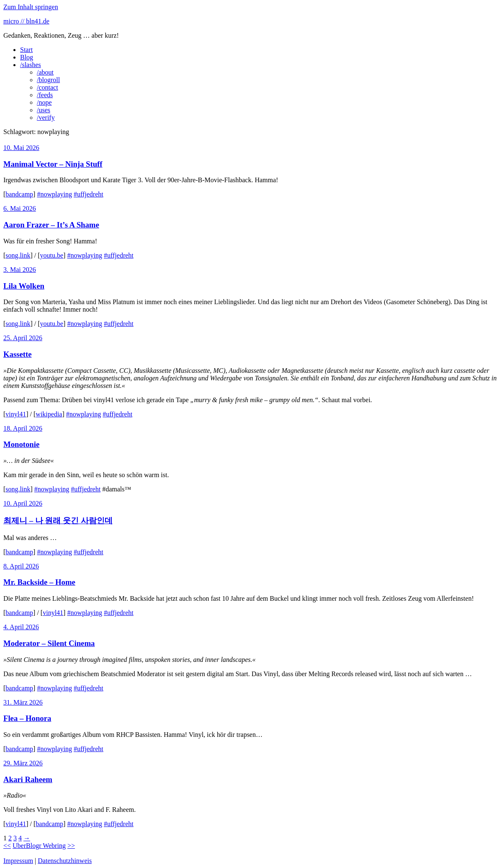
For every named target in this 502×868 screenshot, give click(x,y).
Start (26, 50)
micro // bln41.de (26, 21)
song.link (18, 255)
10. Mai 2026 (21, 148)
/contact (48, 87)
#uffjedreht (89, 194)
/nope (44, 102)
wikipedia (49, 414)
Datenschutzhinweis (65, 861)
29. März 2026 (23, 763)
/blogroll (48, 80)
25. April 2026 (23, 338)
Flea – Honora (27, 718)
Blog (27, 57)
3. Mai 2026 (20, 270)
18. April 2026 (23, 428)
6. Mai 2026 (20, 208)
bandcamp (19, 194)
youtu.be (52, 255)
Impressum (18, 861)
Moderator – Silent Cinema (49, 643)
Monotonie (21, 444)
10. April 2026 (23, 503)
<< (7, 846)
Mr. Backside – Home (39, 582)
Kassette (18, 354)
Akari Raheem (28, 779)
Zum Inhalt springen (31, 7)
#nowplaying (54, 194)
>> (71, 846)
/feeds (45, 95)
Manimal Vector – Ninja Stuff (53, 164)
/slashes (31, 65)
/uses (44, 110)
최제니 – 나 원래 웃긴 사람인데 (58, 521)
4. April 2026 (21, 627)
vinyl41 (16, 414)
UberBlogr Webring (39, 846)
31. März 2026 (23, 702)
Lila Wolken (24, 286)
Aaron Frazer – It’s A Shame (51, 225)
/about (45, 72)
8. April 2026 (21, 566)
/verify (46, 118)
